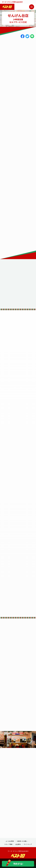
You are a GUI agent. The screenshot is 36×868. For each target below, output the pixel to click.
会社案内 (18, 844)
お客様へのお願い (22, 841)
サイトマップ (28, 844)
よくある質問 (10, 841)
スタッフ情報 (8, 844)
